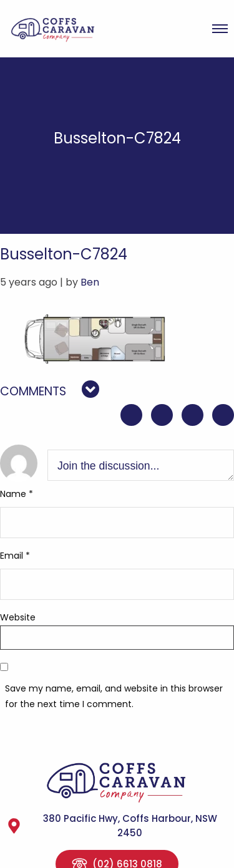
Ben (90, 282)
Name (17, 494)
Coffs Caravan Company (59, 29)
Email (15, 556)
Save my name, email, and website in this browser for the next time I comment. (114, 696)
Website (18, 617)
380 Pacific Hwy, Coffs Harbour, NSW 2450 (112, 826)
